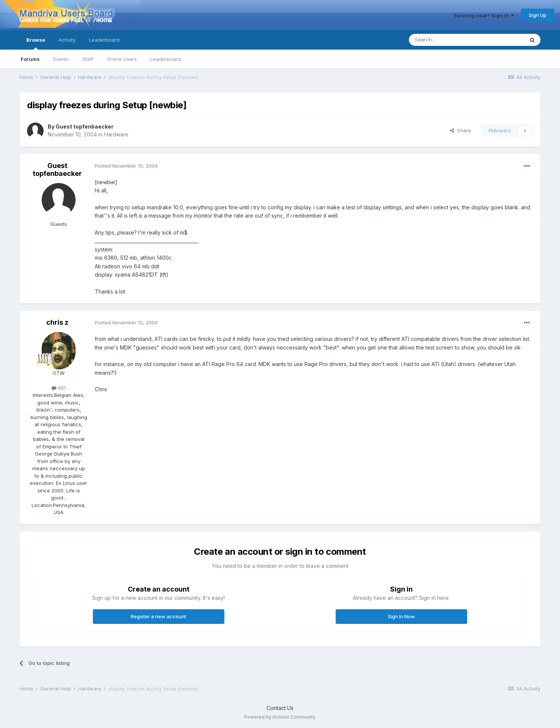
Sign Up (538, 15)
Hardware (116, 134)
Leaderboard (166, 59)
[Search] (447, 40)
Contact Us (280, 708)
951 (59, 388)
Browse (36, 43)
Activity (67, 40)
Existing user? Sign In (484, 15)
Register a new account (158, 616)
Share (460, 130)
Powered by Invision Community (280, 717)
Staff (88, 59)
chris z (57, 322)
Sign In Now (401, 616)
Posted (126, 166)
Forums (30, 59)
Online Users (122, 59)
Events (61, 59)
